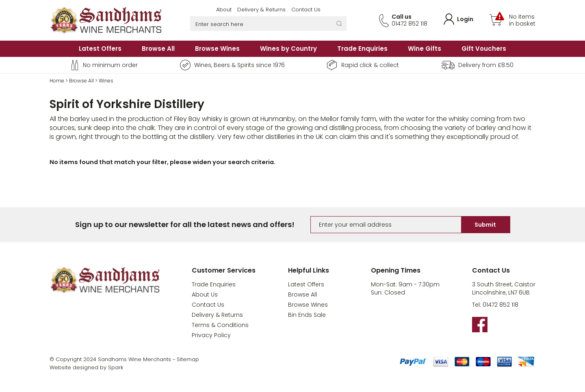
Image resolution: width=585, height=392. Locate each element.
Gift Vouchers (484, 49)
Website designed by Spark (86, 367)
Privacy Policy (211, 335)
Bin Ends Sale (307, 315)
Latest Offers (100, 49)
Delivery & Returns (261, 10)
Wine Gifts (425, 49)
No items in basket (522, 20)
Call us (402, 17)
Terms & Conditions (220, 325)
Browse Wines (217, 49)
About (224, 10)
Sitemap (188, 359)
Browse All (158, 49)
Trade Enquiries (362, 49)
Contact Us (306, 10)
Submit (485, 225)
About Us (205, 295)
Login (465, 19)
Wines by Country (288, 49)
